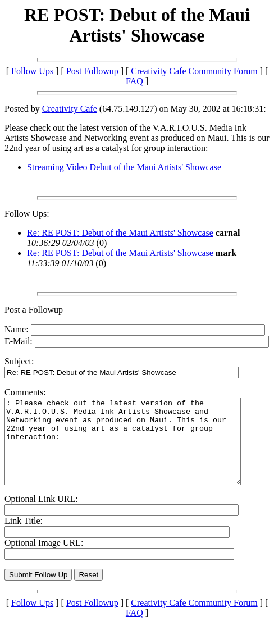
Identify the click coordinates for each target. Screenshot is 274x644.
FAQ (134, 81)
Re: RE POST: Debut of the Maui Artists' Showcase (120, 233)
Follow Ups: (27, 214)
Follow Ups (32, 71)
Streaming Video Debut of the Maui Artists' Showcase (124, 167)
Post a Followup (34, 310)
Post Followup (92, 71)
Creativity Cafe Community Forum (194, 71)
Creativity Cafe (70, 109)
